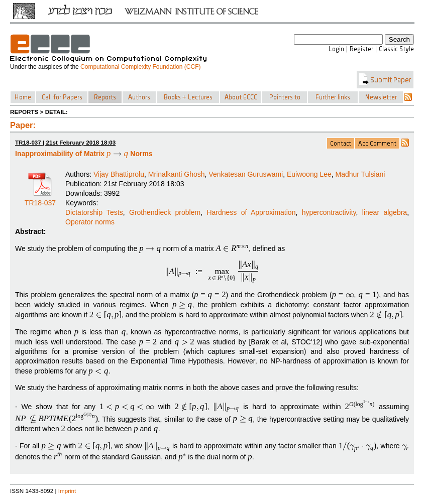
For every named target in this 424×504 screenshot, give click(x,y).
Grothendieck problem (165, 212)
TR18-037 (40, 199)
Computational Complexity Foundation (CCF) (140, 67)
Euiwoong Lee (309, 174)
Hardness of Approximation (251, 212)
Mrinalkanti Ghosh (177, 174)
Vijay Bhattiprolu (119, 174)
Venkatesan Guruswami (246, 174)
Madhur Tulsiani (360, 174)
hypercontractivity (329, 212)
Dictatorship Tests (94, 212)
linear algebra (385, 212)
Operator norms (90, 222)
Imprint (67, 491)
